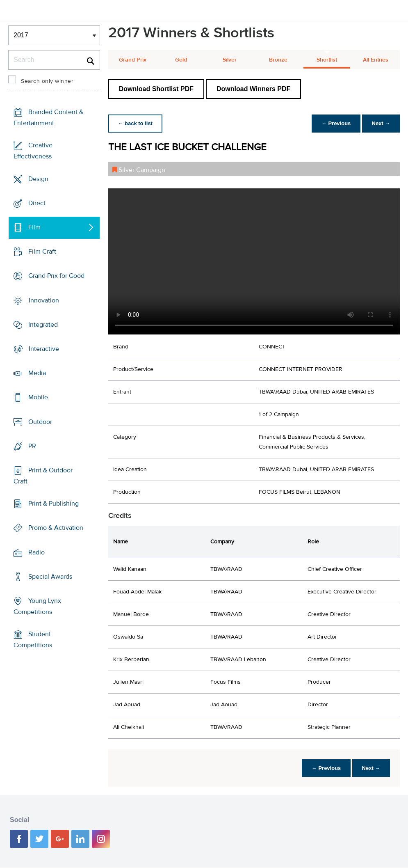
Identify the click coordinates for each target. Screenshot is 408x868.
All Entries (376, 60)
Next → (381, 123)
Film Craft (42, 252)
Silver (230, 60)
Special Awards (50, 577)
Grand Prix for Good (56, 276)
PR (32, 446)
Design (38, 179)
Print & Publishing (54, 504)
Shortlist (327, 60)
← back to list (136, 123)
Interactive (44, 349)
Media (37, 373)
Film (34, 227)
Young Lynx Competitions (37, 606)
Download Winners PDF (253, 89)
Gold (181, 60)
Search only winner (47, 81)
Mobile (38, 397)
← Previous (336, 123)
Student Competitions (33, 640)
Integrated (43, 325)
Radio (36, 552)
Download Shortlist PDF (156, 89)
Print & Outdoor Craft (43, 476)
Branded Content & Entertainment (48, 118)
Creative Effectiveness (33, 151)
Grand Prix (133, 60)
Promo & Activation (56, 528)
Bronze (278, 60)
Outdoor (40, 421)
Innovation (44, 300)
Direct (37, 203)
